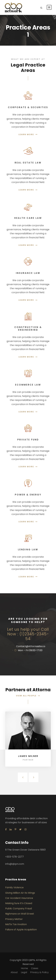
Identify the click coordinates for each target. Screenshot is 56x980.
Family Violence (14, 887)
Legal (24, 972)
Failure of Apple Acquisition (21, 930)
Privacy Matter (14, 919)
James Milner (28, 756)
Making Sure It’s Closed (19, 903)
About (14, 972)
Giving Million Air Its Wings (20, 893)
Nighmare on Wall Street (20, 914)
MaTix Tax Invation (16, 924)
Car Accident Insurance (19, 898)
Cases (35, 968)
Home (24, 968)
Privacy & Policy (39, 972)
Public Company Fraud (19, 908)
